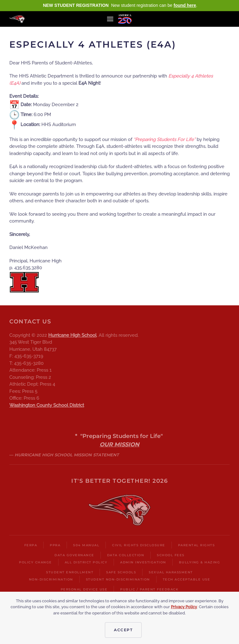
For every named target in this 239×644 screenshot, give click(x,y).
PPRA (55, 545)
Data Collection (126, 555)
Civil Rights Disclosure (139, 545)
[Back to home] (17, 19)
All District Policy (86, 562)
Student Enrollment (70, 572)
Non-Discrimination (51, 579)
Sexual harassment (171, 572)
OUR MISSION (119, 444)
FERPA (31, 545)
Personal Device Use (84, 589)
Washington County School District (47, 405)
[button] (110, 19)
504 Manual (86, 545)
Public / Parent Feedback (149, 589)
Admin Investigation (143, 562)
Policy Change (35, 562)
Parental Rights (197, 545)
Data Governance (74, 555)
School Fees (171, 555)
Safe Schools (121, 572)
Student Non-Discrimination (118, 579)
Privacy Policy (184, 607)
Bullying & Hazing (200, 562)
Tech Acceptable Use (187, 579)
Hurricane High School (72, 335)
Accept (123, 630)
